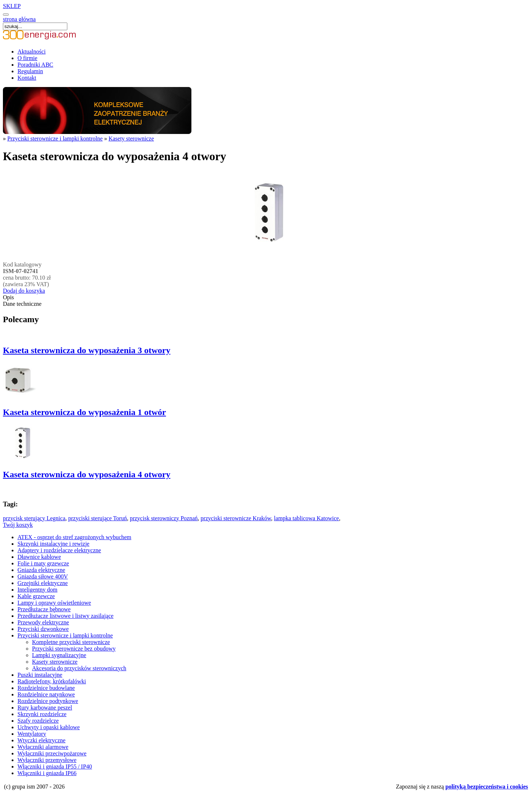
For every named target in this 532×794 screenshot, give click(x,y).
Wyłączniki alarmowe (43, 747)
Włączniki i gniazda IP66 (47, 773)
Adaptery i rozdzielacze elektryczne (59, 550)
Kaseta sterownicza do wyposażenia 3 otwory (87, 350)
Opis (8, 297)
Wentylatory (32, 734)
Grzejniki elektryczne (43, 583)
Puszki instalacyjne (40, 675)
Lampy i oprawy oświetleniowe (54, 603)
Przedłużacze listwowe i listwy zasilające (65, 616)
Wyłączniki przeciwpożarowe (52, 753)
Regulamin (30, 71)
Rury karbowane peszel (45, 708)
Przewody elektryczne (43, 622)
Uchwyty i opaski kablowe (49, 727)
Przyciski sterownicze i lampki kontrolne (55, 139)
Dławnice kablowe (39, 557)
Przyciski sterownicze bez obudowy (74, 649)
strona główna (19, 19)
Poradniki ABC (35, 65)
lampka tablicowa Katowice (307, 518)
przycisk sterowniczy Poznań (164, 518)
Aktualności (31, 52)
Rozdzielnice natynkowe (46, 694)
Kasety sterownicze (131, 139)
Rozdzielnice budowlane (46, 688)
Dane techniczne (22, 304)
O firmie (27, 58)
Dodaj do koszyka (24, 291)
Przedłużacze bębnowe (44, 609)
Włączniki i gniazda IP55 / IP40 (55, 767)
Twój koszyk (18, 525)
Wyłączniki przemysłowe (47, 760)
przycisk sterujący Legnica (34, 518)
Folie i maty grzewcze (43, 563)
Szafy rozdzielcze (38, 721)
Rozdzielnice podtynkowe (48, 701)
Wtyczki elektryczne (41, 740)
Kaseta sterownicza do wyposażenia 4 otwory (87, 474)
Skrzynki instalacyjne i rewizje (53, 544)
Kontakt (27, 78)
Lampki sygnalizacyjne (59, 655)
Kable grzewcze (36, 596)
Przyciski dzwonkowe (43, 629)
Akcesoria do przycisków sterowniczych (79, 668)
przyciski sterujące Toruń (97, 518)
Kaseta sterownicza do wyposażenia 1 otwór (84, 412)
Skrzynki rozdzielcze (42, 714)
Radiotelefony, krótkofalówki (52, 681)
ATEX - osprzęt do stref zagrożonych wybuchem (74, 537)
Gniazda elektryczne (41, 570)
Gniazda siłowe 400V (43, 576)
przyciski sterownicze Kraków (236, 518)
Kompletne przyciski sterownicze (71, 642)
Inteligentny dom (37, 590)
